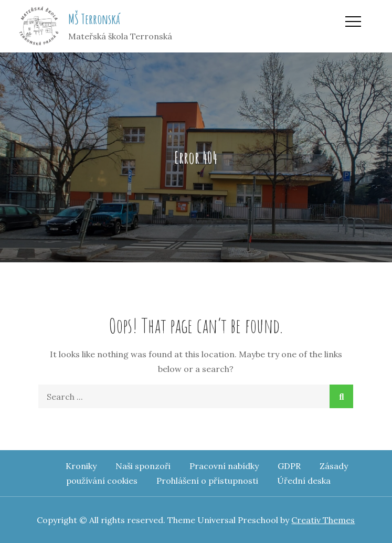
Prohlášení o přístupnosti (207, 481)
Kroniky (81, 466)
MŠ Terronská (94, 19)
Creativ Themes (323, 520)
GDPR (289, 466)
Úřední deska (304, 481)
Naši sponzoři (143, 466)
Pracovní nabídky (224, 466)
